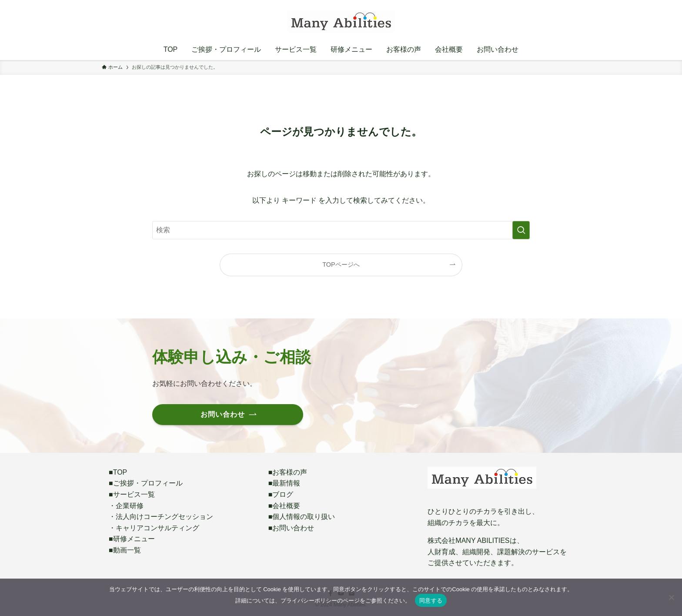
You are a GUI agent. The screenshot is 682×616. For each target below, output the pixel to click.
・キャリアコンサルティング (154, 528)
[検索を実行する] (521, 230)
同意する (431, 601)
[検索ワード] (341, 230)
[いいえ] (671, 597)
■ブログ (281, 494)
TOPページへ (341, 264)
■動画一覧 (125, 550)
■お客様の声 (288, 472)
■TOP (118, 472)
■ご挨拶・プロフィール (146, 483)
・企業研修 (126, 506)
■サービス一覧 (132, 494)
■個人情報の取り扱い (302, 517)
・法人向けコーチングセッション (161, 517)
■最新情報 (284, 483)
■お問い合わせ (291, 528)
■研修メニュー (132, 539)
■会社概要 (284, 506)
